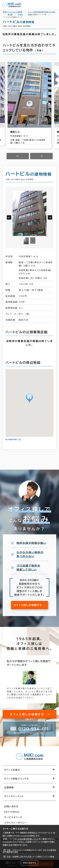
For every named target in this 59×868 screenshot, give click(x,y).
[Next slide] (41, 156)
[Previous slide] (18, 156)
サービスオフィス (13, 817)
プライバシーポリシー (15, 823)
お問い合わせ (11, 806)
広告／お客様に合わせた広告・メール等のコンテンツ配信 (31, 857)
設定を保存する (29, 863)
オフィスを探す (12, 770)
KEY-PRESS (12, 812)
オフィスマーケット (14, 796)
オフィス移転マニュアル (17, 779)
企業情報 (9, 787)
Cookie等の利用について (27, 839)
